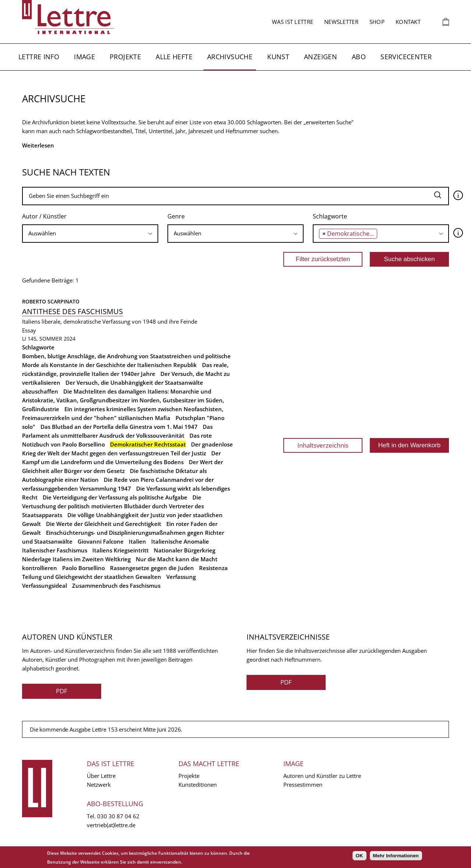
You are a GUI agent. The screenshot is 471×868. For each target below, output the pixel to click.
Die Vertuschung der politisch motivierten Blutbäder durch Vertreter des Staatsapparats (113, 506)
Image (84, 57)
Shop (377, 22)
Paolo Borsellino (84, 568)
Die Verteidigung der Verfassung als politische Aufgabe (115, 497)
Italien (137, 541)
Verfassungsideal (45, 586)
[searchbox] (90, 233)
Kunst (278, 57)
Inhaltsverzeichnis (323, 445)
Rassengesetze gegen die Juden (152, 568)
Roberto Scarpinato (51, 301)
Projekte (125, 57)
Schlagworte (330, 216)
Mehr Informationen (396, 856)
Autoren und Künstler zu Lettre (322, 776)
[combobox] (90, 234)
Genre (176, 216)
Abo (359, 57)
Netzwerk (99, 785)
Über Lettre (101, 776)
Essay (29, 330)
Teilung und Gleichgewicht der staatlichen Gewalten (92, 577)
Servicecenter (406, 57)
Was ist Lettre (293, 22)
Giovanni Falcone (101, 541)
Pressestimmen (303, 785)
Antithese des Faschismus (72, 311)
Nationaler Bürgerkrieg (185, 550)
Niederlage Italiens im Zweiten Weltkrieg (76, 559)
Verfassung (181, 577)
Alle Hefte (174, 57)
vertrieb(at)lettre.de (111, 825)
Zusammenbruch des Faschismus (116, 586)
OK (360, 856)
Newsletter (341, 22)
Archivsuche (230, 57)
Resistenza (213, 568)
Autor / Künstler (44, 216)
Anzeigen (321, 57)
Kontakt (408, 22)
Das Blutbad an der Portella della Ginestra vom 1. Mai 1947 (119, 427)
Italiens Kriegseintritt (121, 550)
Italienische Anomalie (180, 541)
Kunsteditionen (198, 785)
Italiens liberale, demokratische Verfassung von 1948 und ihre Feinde (110, 321)
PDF (62, 691)
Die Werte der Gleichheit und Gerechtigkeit (104, 524)
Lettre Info (39, 57)
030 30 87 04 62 (118, 816)
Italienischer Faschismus (55, 550)
